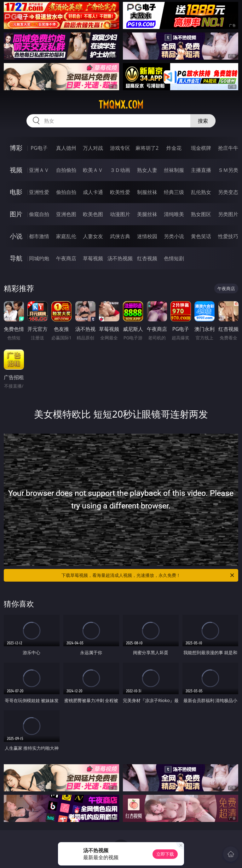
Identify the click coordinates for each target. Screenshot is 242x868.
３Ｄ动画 (120, 170)
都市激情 (39, 236)
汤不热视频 (120, 258)
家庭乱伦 (66, 236)
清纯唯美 (174, 214)
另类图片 (228, 214)
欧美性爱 (120, 192)
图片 (16, 214)
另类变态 (228, 192)
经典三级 (174, 192)
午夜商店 (66, 258)
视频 (16, 170)
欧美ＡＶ (93, 170)
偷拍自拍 (66, 192)
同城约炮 (39, 258)
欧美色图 (93, 214)
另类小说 (174, 236)
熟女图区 (201, 214)
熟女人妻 (147, 170)
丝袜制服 (174, 170)
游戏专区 (120, 148)
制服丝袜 (147, 192)
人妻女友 (93, 236)
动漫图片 (120, 214)
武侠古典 (120, 236)
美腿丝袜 (147, 214)
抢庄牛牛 (228, 148)
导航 (16, 258)
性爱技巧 (228, 236)
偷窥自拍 (39, 214)
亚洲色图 (66, 214)
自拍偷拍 (66, 170)
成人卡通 (93, 192)
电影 (16, 192)
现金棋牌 (201, 148)
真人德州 (66, 148)
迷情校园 (147, 236)
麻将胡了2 (147, 148)
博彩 (16, 148)
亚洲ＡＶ (39, 170)
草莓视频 (93, 258)
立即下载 (165, 854)
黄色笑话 (201, 236)
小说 (16, 236)
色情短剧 (174, 258)
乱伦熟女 (201, 192)
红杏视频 (147, 258)
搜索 (203, 121)
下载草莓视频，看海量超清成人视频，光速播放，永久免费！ (148, 575)
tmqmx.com (121, 105)
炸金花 (174, 148)
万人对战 (93, 148)
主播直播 (201, 170)
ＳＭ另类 (228, 170)
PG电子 (39, 148)
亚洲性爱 (39, 192)
